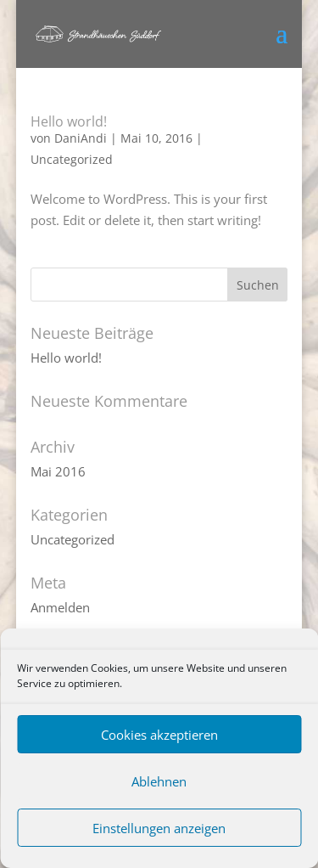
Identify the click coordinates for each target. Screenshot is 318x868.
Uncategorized (72, 159)
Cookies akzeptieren (159, 735)
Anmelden (60, 607)
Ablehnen (159, 781)
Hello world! (69, 121)
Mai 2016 (58, 471)
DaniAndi (81, 138)
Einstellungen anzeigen (159, 828)
